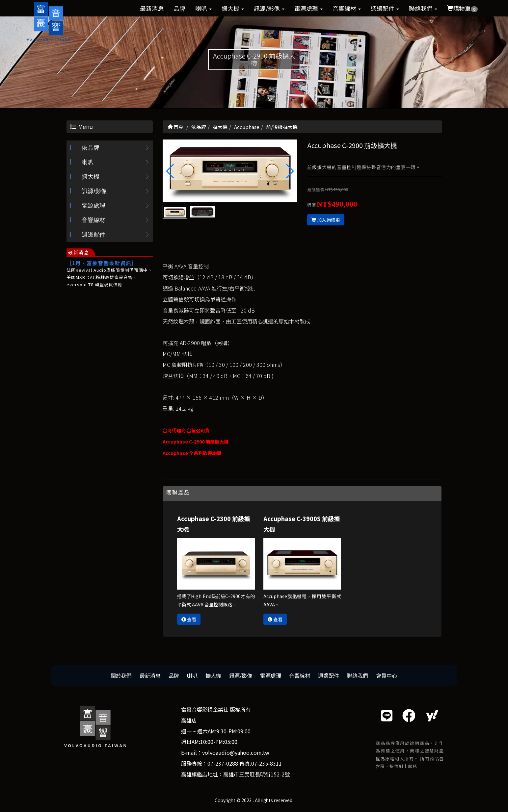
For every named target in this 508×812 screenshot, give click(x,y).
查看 (189, 620)
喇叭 (203, 8)
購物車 (462, 8)
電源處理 (308, 8)
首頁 (175, 127)
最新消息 (152, 8)
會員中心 (387, 675)
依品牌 (91, 148)
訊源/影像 (269, 8)
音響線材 (347, 8)
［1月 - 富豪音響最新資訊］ (102, 263)
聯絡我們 (423, 8)
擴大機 (233, 8)
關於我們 (121, 675)
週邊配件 (385, 8)
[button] (290, 171)
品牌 (179, 8)
